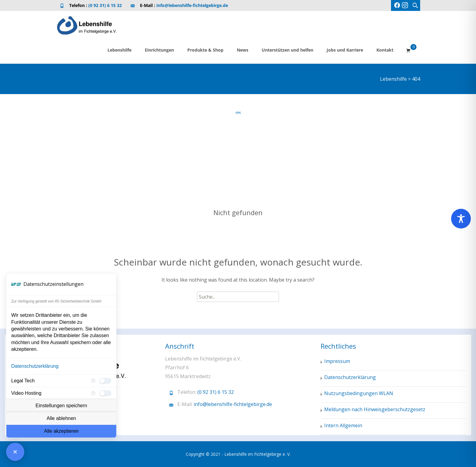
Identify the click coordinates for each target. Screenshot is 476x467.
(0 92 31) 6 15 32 (105, 5)
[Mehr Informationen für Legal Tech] (93, 381)
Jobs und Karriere (345, 50)
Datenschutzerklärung (35, 366)
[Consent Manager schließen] (15, 452)
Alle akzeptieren (61, 431)
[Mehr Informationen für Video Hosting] (93, 393)
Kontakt (385, 50)
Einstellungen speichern (61, 406)
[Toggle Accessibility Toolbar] (461, 219)
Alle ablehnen (61, 418)
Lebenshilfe (119, 50)
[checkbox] (105, 381)
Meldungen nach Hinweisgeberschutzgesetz (375, 409)
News (243, 50)
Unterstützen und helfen (287, 50)
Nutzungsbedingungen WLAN (359, 393)
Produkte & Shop (205, 50)
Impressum (337, 361)
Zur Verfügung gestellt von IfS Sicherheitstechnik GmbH (56, 301)
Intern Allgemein (343, 425)
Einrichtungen (159, 50)
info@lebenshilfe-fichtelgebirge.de (192, 5)
